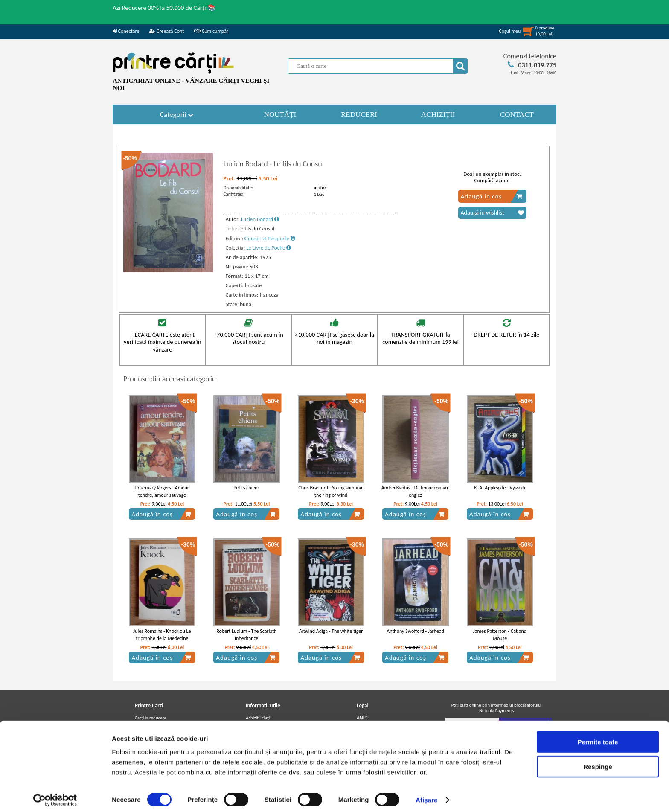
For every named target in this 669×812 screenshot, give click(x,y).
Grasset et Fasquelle (270, 238)
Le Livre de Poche (269, 248)
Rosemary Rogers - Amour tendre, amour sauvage (162, 491)
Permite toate (598, 737)
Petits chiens (246, 488)
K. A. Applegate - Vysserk (500, 488)
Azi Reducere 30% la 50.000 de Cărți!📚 (164, 8)
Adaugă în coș (492, 196)
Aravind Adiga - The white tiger (331, 631)
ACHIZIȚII (438, 115)
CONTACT (517, 115)
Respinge (598, 762)
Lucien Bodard (260, 219)
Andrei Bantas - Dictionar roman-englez (416, 491)
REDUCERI (359, 115)
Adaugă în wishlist (492, 213)
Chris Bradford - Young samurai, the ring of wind (331, 491)
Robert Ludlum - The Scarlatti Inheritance (246, 635)
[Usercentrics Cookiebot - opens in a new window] (55, 795)
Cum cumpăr (211, 31)
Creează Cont (167, 31)
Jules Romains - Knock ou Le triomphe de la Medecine (162, 635)
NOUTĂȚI (280, 115)
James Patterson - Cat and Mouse (500, 635)
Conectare (126, 31)
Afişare (427, 795)
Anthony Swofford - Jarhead (415, 631)
